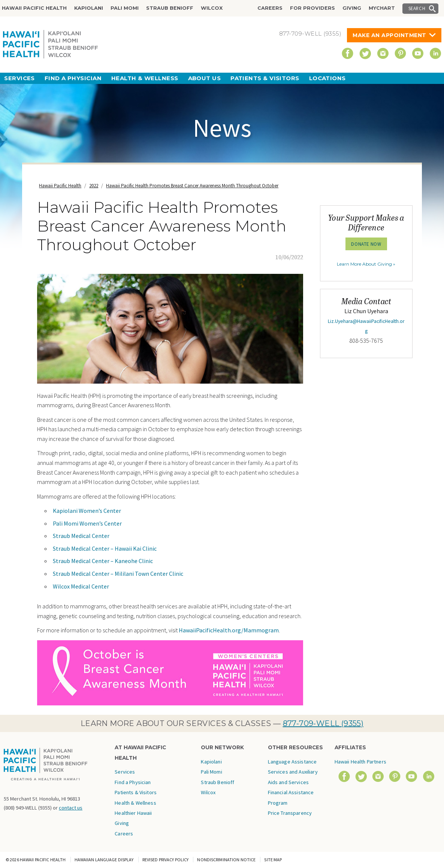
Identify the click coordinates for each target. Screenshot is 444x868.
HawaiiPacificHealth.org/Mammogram (229, 630)
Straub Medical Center (81, 536)
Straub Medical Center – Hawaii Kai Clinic (105, 548)
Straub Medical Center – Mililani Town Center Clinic (118, 574)
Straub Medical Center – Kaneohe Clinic (103, 561)
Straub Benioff (170, 8)
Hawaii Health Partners (360, 762)
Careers (270, 8)
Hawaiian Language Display (104, 860)
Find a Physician (73, 78)
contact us (71, 808)
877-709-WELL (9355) (323, 723)
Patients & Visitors (265, 78)
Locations (327, 78)
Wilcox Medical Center (81, 586)
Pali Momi (125, 8)
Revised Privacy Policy (166, 860)
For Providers (312, 8)
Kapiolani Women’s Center (87, 511)
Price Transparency (290, 813)
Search (417, 8)
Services (19, 78)
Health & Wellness (145, 78)
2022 (94, 186)
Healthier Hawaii (133, 813)
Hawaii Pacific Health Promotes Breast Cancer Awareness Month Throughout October (192, 186)
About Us (205, 78)
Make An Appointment (389, 35)
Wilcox (212, 8)
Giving (352, 8)
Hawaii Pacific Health (34, 8)
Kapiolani (89, 8)
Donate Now (366, 244)
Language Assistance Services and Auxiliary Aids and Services (293, 772)
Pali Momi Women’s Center (87, 523)
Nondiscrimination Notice (226, 860)
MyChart (382, 8)
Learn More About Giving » (366, 264)
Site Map (273, 860)
